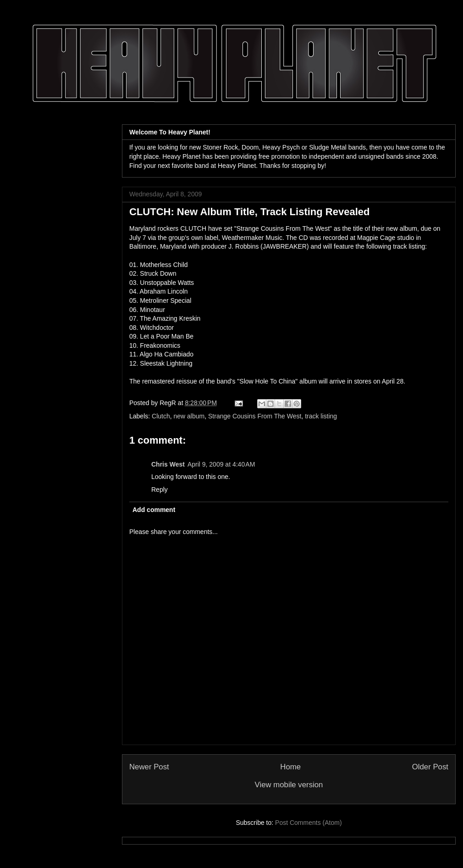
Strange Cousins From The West (255, 416)
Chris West (168, 464)
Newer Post (149, 767)
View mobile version (289, 785)
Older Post (430, 767)
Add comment (154, 510)
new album (189, 416)
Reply (160, 490)
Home (290, 767)
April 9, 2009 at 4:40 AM (221, 464)
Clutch (161, 416)
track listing (321, 416)
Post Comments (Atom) (308, 823)
